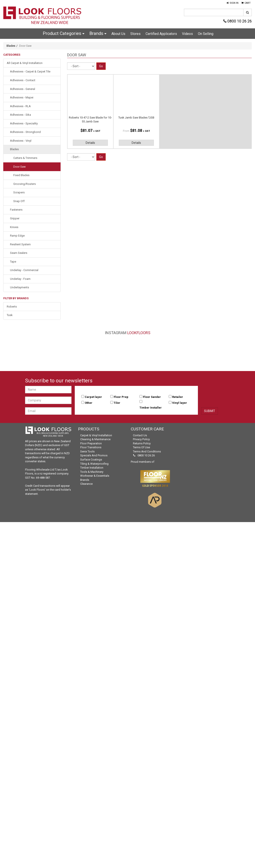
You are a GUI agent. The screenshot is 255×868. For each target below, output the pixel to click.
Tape (13, 262)
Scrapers (19, 192)
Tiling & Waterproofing (94, 464)
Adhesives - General (23, 89)
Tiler (117, 403)
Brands (98, 33)
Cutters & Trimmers (25, 158)
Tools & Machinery (92, 472)
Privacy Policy (141, 439)
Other (89, 403)
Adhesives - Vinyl (21, 141)
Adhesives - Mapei (22, 97)
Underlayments (20, 287)
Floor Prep (121, 397)
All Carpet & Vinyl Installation (25, 63)
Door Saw (20, 167)
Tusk (10, 315)
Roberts (12, 307)
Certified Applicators (161, 34)
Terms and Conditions (147, 451)
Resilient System (20, 244)
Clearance (86, 484)
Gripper (15, 218)
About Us (118, 34)
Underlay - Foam (20, 279)
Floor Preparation (91, 443)
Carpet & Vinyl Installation (96, 435)
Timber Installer (151, 408)
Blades (11, 46)
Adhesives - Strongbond (25, 132)
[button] (233, 3)
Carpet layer (93, 397)
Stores (135, 34)
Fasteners (16, 210)
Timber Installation (92, 468)
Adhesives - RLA (20, 106)
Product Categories (64, 33)
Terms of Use (141, 447)
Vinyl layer (180, 403)
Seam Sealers (19, 253)
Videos (187, 34)
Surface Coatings (91, 460)
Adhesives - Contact (23, 80)
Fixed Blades (21, 175)
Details (90, 143)
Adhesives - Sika (20, 115)
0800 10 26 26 (238, 21)
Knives (14, 227)
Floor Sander (152, 397)
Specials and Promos (94, 455)
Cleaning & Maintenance (95, 439)
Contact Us (140, 435)
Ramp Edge (17, 236)
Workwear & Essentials (95, 476)
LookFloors (139, 333)
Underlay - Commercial (24, 270)
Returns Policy (142, 443)
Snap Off (19, 201)
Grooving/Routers (25, 184)
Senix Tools (87, 451)
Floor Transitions (91, 447)
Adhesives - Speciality (24, 123)
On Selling (206, 34)
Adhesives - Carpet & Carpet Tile (30, 71)
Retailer (178, 397)
